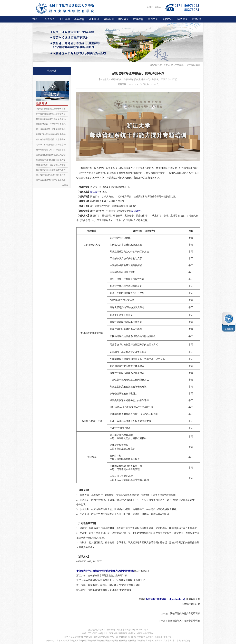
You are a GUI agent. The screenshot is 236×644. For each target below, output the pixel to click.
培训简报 (159, 637)
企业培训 (94, 19)
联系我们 (197, 19)
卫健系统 (141, 641)
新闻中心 (168, 19)
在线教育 (138, 19)
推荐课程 (141, 637)
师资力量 (183, 19)
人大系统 (78, 641)
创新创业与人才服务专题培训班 (184, 621)
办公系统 (105, 641)
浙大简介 (50, 19)
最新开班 (42, 103)
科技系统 (123, 641)
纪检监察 (185, 641)
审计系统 (177, 641)
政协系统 (87, 641)
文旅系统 (167, 641)
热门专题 (132, 637)
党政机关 (123, 637)
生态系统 (114, 641)
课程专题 (52, 71)
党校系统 (132, 641)
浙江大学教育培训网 (97, 630)
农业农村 (159, 641)
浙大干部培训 (177, 65)
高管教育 (79, 19)
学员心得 (167, 637)
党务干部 (114, 637)
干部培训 (65, 19)
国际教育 (124, 19)
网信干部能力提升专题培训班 (185, 614)
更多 (66, 185)
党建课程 (105, 637)
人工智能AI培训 (193, 65)
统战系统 (96, 641)
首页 (35, 19)
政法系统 (69, 641)
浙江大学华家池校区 (118, 633)
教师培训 (109, 19)
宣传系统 (150, 641)
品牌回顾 (150, 637)
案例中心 (153, 19)
